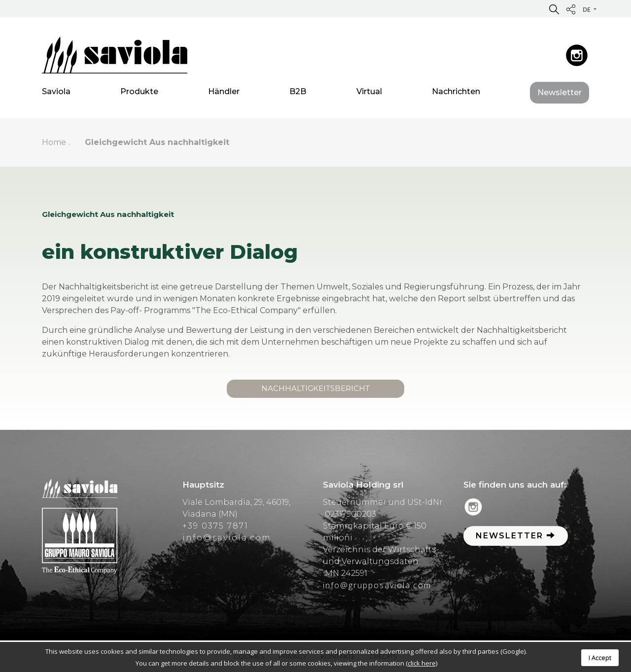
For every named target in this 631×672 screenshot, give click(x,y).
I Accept (600, 658)
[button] (554, 9)
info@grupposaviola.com (377, 585)
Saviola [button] (56, 93)
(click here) (421, 663)
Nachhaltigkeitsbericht (315, 388)
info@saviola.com (227, 538)
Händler (224, 93)
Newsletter (560, 94)
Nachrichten (456, 93)
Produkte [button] (139, 93)
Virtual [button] (369, 93)
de (587, 9)
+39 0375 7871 (215, 526)
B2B (298, 93)
